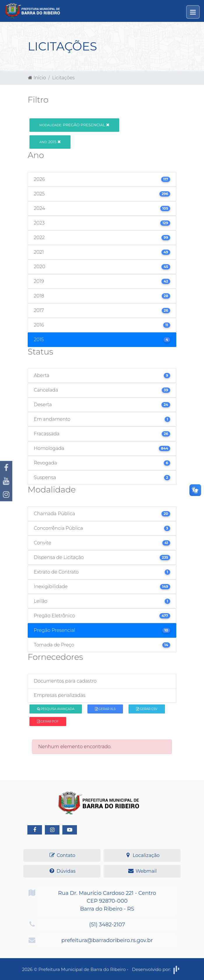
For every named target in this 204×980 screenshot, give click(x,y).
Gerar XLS (105, 709)
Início (37, 78)
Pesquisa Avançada (56, 709)
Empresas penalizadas (60, 695)
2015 (50, 142)
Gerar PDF (48, 722)
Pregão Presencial (74, 125)
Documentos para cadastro (65, 681)
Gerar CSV (147, 709)
